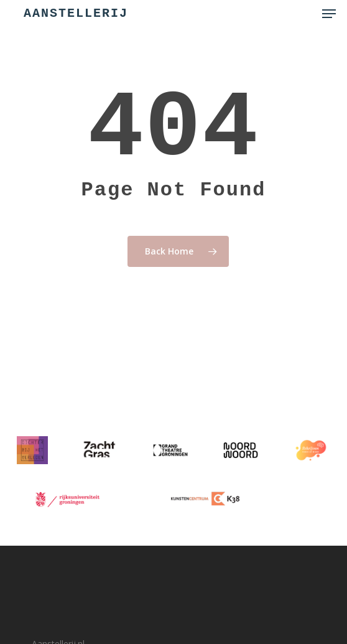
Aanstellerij (76, 14)
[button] (329, 14)
